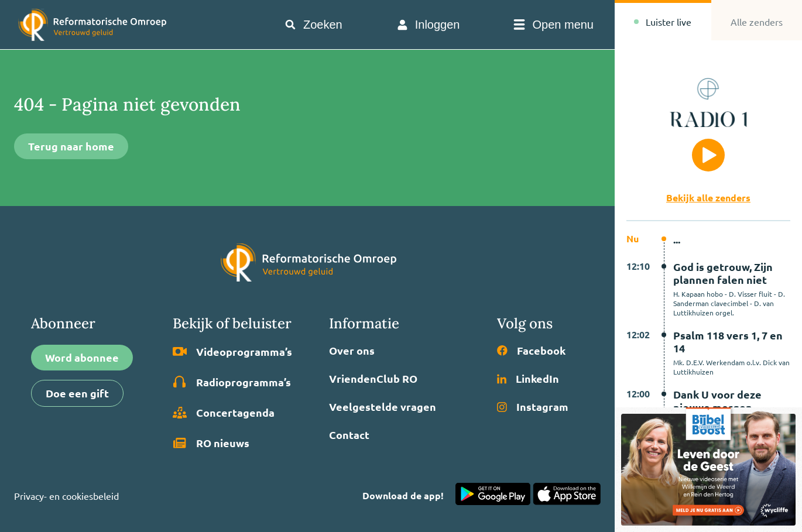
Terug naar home (71, 146)
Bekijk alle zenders (708, 198)
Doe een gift (77, 393)
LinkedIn (528, 379)
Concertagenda (224, 413)
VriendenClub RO (373, 379)
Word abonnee (82, 357)
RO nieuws (211, 443)
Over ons (352, 351)
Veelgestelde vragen (383, 407)
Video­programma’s (232, 352)
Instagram (533, 407)
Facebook (531, 351)
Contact (349, 435)
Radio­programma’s (232, 382)
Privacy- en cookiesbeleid (66, 496)
